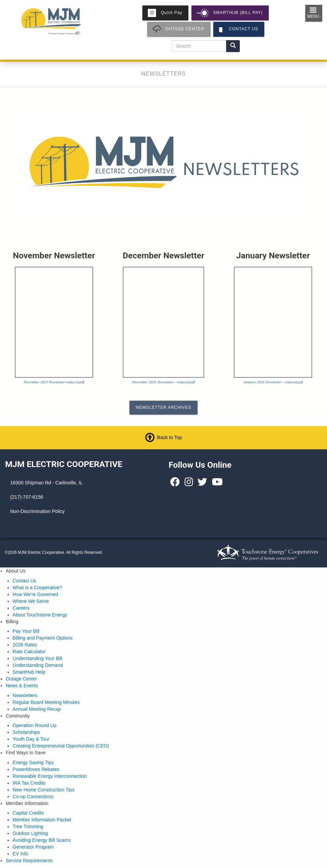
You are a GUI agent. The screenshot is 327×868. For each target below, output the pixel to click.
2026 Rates (25, 645)
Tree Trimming (28, 826)
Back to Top (169, 437)
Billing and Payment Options (43, 638)
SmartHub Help (29, 672)
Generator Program (33, 847)
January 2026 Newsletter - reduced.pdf (273, 382)
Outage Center (21, 679)
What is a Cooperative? (37, 588)
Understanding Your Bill (37, 658)
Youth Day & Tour (31, 739)
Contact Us (24, 581)
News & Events (22, 686)
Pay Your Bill (26, 631)
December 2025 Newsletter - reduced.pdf (163, 382)
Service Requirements (29, 861)
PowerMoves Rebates (36, 769)
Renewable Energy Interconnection (50, 776)
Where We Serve (31, 601)
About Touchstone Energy (40, 615)
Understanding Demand (38, 665)
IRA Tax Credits (29, 783)
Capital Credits (28, 813)
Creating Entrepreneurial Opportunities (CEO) (61, 746)
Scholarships (26, 732)
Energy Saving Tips (33, 762)
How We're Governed (35, 594)
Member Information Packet (42, 820)
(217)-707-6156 (27, 497)
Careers (21, 608)
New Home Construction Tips (43, 790)
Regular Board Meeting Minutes (46, 702)
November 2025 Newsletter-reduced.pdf (54, 382)
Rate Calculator (29, 652)
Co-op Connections (33, 797)
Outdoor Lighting (30, 833)
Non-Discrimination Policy (37, 511)
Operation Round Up (34, 725)
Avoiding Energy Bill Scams (42, 840)
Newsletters (25, 695)
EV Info (20, 854)
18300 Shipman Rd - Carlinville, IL (46, 483)
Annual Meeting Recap (37, 709)
